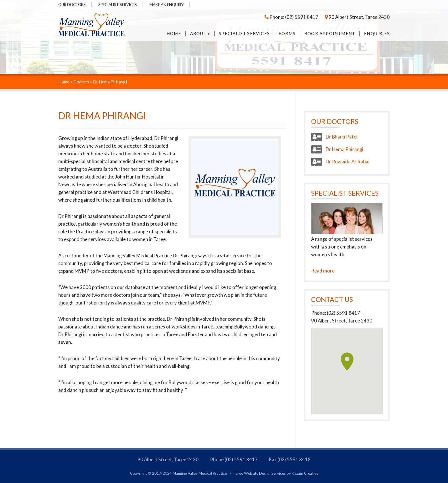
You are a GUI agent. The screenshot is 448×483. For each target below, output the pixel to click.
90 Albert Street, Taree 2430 (357, 17)
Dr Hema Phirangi (337, 149)
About (200, 34)
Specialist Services (118, 5)
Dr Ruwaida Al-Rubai (340, 162)
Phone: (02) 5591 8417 (291, 17)
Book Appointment (330, 34)
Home (174, 34)
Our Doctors (72, 5)
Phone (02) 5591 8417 (234, 460)
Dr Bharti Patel (334, 137)
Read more (323, 271)
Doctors (81, 82)
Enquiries (377, 34)
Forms (287, 34)
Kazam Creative (305, 473)
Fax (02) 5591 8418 (290, 460)
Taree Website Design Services (260, 473)
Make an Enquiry (167, 5)
